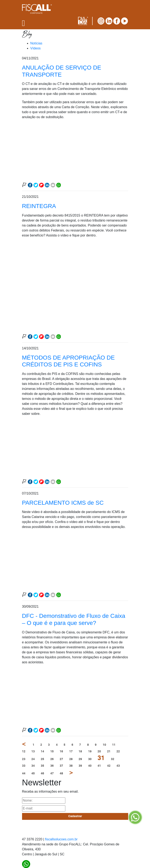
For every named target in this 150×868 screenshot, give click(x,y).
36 (52, 766)
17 (71, 752)
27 (61, 759)
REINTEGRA (39, 206)
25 (42, 759)
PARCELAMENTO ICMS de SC (63, 503)
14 (42, 752)
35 (42, 766)
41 (99, 766)
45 (33, 774)
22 (118, 752)
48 (61, 774)
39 (80, 766)
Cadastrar (75, 816)
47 (52, 774)
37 (61, 766)
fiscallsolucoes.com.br (61, 839)
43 (118, 766)
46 (42, 774)
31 (101, 758)
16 (61, 752)
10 (104, 745)
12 (24, 752)
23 (24, 759)
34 (33, 766)
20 (99, 752)
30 (90, 759)
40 (90, 766)
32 (113, 759)
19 (90, 752)
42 (109, 766)
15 (52, 752)
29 (80, 759)
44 (24, 774)
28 (71, 759)
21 (109, 752)
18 (80, 752)
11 (114, 745)
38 (71, 766)
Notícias (36, 43)
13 (33, 752)
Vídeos (36, 48)
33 (24, 766)
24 (33, 759)
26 (52, 759)
